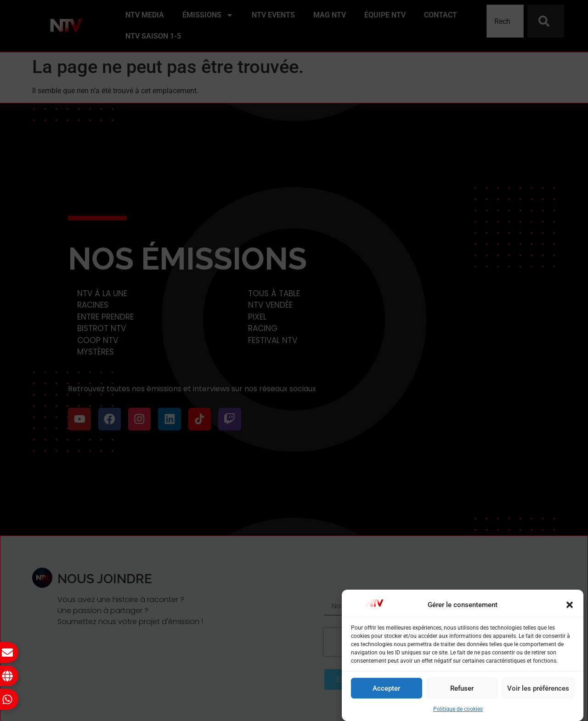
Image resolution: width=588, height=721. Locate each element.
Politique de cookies (458, 709)
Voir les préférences (538, 688)
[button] (570, 605)
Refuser (462, 688)
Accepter (386, 688)
